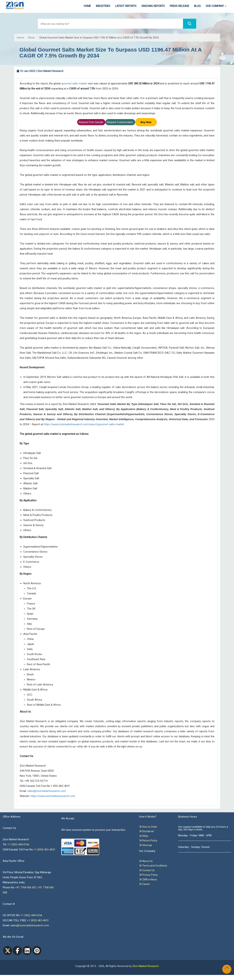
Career (145, 884)
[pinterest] (37, 951)
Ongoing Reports (153, 6)
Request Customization (120, 122)
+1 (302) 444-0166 (18, 844)
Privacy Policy (148, 875)
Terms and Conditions (153, 866)
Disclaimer (147, 831)
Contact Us (147, 870)
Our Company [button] (216, 6)
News (32, 38)
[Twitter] (8, 951)
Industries (103, 6)
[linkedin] (27, 951)
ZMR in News (148, 880)
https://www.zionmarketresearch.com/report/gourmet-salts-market (84, 424)
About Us (146, 861)
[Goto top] (228, 968)
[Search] (190, 24)
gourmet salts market (74, 83)
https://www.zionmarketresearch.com (53, 796)
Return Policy (148, 840)
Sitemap (146, 845)
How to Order (148, 827)
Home (87, 6)
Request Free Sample (91, 122)
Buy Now (146, 122)
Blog (197, 6)
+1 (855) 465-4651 (44, 850)
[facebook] (17, 951)
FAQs (144, 836)
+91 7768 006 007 (26, 887)
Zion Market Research (146, 966)
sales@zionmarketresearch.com (47, 791)
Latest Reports (126, 6)
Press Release (179, 6)
